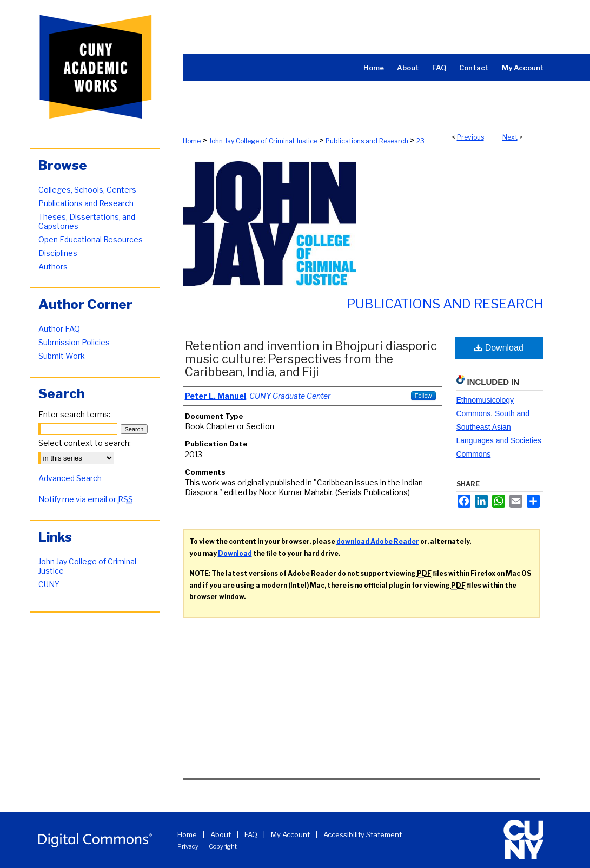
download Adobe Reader (378, 541)
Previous (470, 137)
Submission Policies (74, 342)
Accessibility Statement (363, 834)
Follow (423, 396)
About (221, 834)
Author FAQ (59, 329)
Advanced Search (70, 478)
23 (420, 141)
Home (192, 141)
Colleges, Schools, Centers (87, 190)
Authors (53, 267)
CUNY (49, 584)
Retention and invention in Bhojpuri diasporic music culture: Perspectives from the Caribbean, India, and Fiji (311, 359)
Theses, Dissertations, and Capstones (87, 221)
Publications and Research (367, 141)
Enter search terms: (74, 414)
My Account (290, 834)
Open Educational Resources (91, 239)
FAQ (251, 834)
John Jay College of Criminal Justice (263, 141)
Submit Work (62, 356)
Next (510, 137)
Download (499, 348)
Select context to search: (85, 443)
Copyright (223, 846)
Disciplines (58, 253)
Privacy (188, 846)
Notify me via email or (86, 499)
